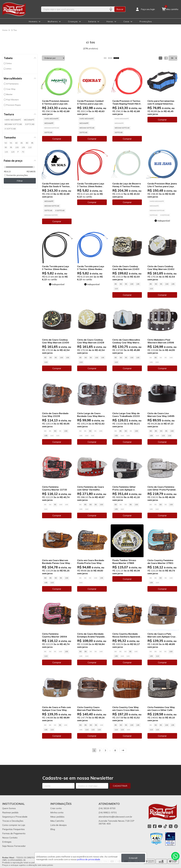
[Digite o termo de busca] (74, 9)
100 (132, 284)
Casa (126, 21)
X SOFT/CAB (60, 210)
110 (116, 289)
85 (116, 284)
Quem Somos (9, 808)
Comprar (57, 139)
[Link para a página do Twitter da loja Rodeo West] (171, 826)
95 (126, 284)
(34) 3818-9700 (107, 808)
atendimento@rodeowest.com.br (115, 817)
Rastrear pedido (10, 812)
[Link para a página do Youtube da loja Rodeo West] (160, 826)
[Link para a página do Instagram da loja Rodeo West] (149, 826)
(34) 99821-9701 (108, 812)
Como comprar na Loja (14, 825)
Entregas (7, 842)
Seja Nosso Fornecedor (14, 846)
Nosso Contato (10, 838)
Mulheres (53, 21)
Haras (110, 21)
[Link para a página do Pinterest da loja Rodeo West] (176, 826)
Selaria (92, 21)
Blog (53, 829)
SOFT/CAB (48, 132)
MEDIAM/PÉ (49, 123)
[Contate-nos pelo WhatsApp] (175, 856)
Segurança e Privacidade (15, 817)
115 (163, 436)
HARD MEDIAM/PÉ (52, 119)
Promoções (146, 21)
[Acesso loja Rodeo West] (145, 9)
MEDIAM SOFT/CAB (87, 128)
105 (138, 284)
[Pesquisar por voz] (111, 9)
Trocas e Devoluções (13, 821)
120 (169, 436)
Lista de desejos (58, 825)
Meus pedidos (57, 817)
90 (121, 284)
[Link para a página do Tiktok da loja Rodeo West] (165, 826)
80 (151, 431)
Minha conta (57, 812)
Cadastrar (120, 786)
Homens (33, 21)
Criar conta (56, 808)
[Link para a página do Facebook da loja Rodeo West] (155, 826)
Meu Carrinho (57, 821)
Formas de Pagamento (14, 833)
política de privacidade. (89, 859)
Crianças (73, 21)
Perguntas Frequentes (13, 829)
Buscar (120, 9)
